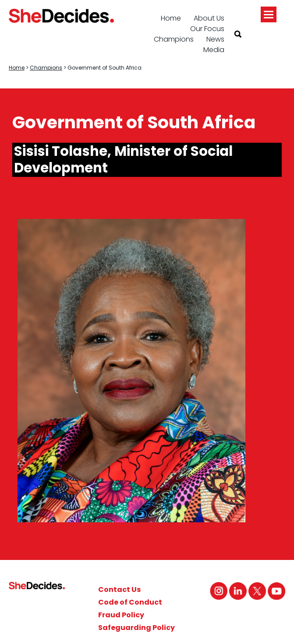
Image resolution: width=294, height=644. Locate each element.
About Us (209, 18)
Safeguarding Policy (136, 628)
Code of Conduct (130, 602)
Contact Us (119, 589)
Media (214, 50)
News (215, 39)
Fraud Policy (121, 615)
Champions (174, 39)
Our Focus (207, 29)
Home (171, 18)
